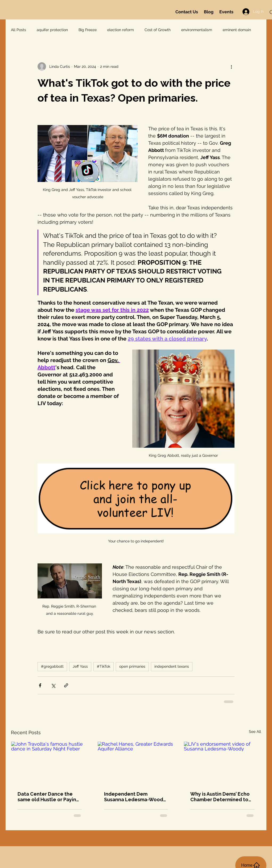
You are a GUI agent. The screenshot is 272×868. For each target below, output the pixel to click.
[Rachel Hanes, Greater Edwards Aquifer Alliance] (136, 763)
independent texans (172, 666)
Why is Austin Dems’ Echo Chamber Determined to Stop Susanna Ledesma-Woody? (220, 797)
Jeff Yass (80, 666)
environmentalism (197, 30)
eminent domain (237, 30)
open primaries (132, 666)
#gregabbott (52, 666)
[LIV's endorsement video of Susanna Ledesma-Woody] (222, 763)
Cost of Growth (158, 30)
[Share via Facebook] (40, 685)
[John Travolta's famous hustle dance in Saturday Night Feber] (50, 763)
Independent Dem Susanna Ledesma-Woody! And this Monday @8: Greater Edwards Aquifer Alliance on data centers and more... (136, 797)
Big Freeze (88, 30)
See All (255, 732)
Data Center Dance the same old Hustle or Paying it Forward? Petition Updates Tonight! (48, 797)
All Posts (18, 30)
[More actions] (231, 67)
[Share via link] (66, 685)
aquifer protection (52, 30)
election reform (121, 30)
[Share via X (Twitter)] (53, 685)
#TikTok (104, 666)
